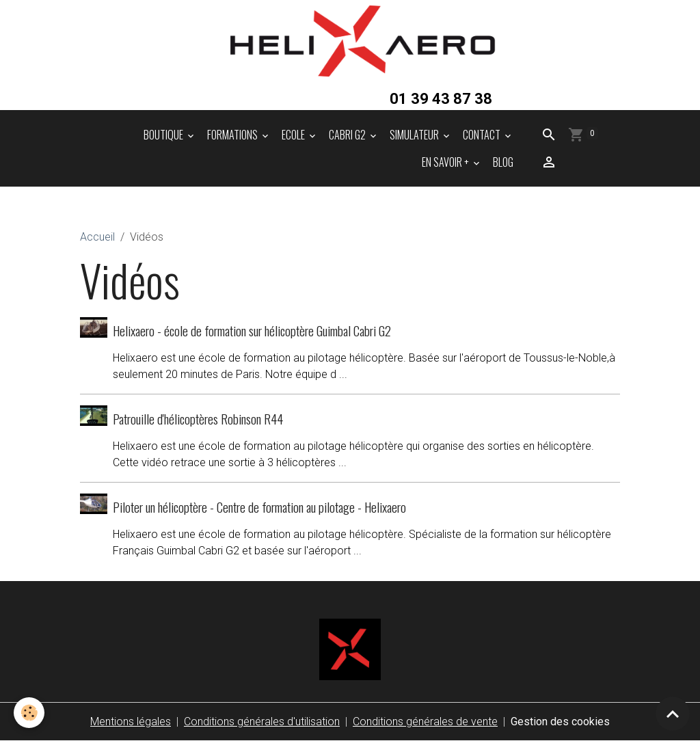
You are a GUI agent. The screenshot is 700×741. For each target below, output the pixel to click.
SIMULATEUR (415, 135)
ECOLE (294, 135)
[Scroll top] (673, 714)
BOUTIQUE (164, 135)
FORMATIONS (233, 135)
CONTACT (483, 135)
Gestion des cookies (560, 722)
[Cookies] (29, 713)
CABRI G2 (348, 135)
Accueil (97, 237)
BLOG (503, 162)
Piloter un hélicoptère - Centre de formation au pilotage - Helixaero (259, 507)
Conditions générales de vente (425, 722)
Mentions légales (131, 722)
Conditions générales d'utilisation (262, 722)
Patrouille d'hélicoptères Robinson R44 (198, 419)
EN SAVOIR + (446, 162)
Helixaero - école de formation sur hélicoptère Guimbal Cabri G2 (252, 331)
